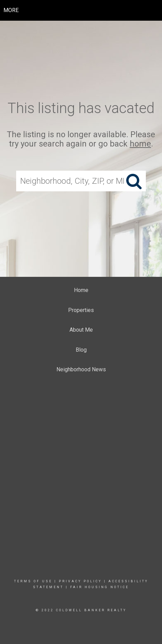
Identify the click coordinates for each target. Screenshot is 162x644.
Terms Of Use (33, 581)
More (11, 10)
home (140, 144)
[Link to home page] (81, 10)
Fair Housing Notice (100, 587)
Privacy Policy (80, 581)
